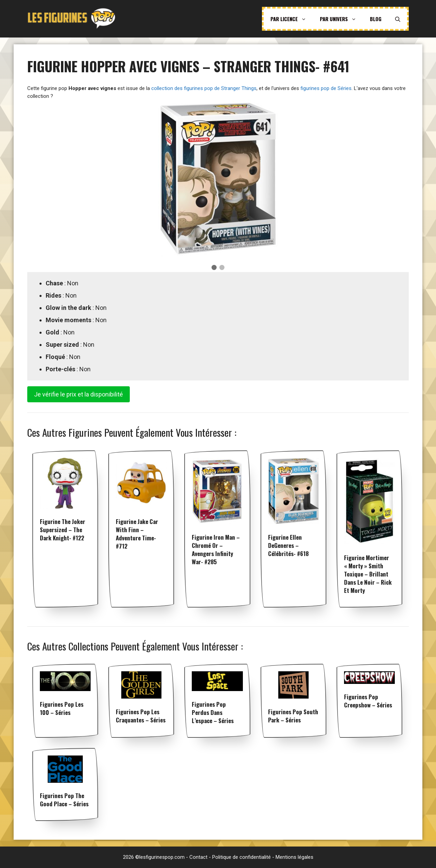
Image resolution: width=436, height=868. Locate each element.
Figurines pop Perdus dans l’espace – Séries (213, 712)
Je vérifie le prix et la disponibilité (79, 394)
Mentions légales (294, 857)
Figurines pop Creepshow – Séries (368, 701)
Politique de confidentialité (242, 857)
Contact (198, 857)
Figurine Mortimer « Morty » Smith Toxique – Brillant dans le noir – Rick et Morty (368, 574)
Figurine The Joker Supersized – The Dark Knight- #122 (63, 530)
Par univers (341, 19)
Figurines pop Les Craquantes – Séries (141, 716)
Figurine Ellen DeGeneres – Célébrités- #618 (288, 545)
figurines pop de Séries (326, 88)
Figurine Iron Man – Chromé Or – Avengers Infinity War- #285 (216, 549)
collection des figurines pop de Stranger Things (204, 88)
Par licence (292, 19)
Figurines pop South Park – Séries (293, 716)
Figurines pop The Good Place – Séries (64, 800)
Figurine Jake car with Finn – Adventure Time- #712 (137, 534)
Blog (376, 19)
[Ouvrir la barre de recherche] (398, 19)
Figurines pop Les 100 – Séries (62, 708)
